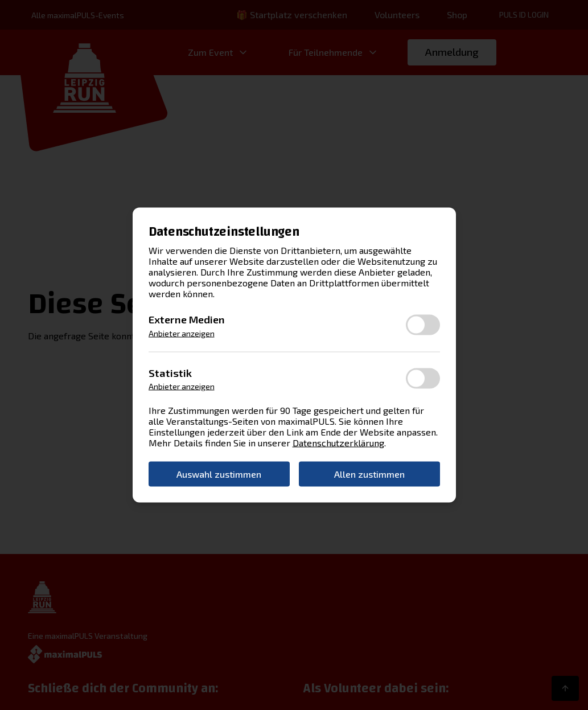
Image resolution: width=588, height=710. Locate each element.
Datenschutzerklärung (338, 443)
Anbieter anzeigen (182, 333)
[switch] (423, 325)
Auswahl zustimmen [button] (219, 474)
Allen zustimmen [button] (369, 474)
